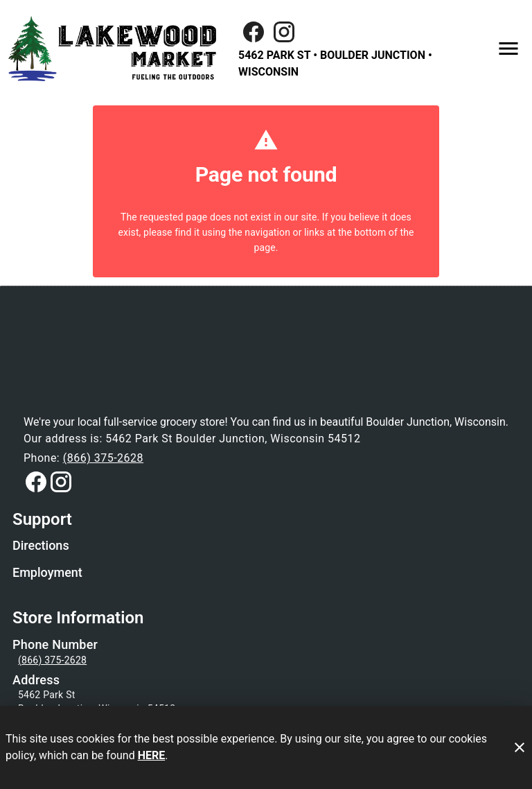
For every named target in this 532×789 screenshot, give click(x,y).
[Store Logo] (266, 364)
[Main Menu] (508, 49)
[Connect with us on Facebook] (36, 482)
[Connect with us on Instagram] (284, 31)
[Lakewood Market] (116, 49)
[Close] (520, 747)
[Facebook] (254, 32)
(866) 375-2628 (103, 458)
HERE (152, 755)
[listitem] (41, 547)
